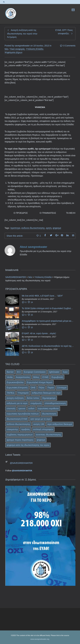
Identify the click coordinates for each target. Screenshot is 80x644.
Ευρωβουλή (57, 377)
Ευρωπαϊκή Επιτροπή (17, 388)
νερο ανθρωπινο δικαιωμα (60, 424)
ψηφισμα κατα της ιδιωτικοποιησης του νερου (28, 445)
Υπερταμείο (23, 393)
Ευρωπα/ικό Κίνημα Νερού (40, 382)
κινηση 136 (39, 424)
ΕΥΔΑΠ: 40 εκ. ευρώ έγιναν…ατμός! (39, 333)
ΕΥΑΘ (45, 377)
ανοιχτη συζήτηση (15, 398)
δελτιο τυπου (33, 398)
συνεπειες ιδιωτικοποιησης (48, 435)
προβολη (25, 429)
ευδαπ (32, 408)
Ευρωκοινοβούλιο (15, 382)
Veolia (10, 377)
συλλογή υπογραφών (43, 429)
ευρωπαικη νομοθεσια (48, 408)
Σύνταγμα (62, 388)
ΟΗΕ (33, 388)
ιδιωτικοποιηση (49, 414)
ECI (19, 372)
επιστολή (11, 408)
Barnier (10, 372)
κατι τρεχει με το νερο (41, 419)
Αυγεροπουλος (23, 377)
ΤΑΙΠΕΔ (11, 393)
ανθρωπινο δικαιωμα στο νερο (46, 393)
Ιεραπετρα (15, 228)
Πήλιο (42, 388)
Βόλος (36, 377)
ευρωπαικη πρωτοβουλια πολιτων (23, 414)
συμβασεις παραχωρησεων (20, 435)
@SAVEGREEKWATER (21, 463)
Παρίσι (51, 388)
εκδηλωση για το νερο (17, 403)
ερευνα (22, 408)
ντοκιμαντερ (12, 429)
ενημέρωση (36, 403)
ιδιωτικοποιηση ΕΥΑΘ (17, 419)
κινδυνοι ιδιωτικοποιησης (33, 228)
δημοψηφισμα (49, 398)
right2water (54, 372)
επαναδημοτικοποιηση (55, 403)
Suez (65, 372)
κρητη (49, 228)
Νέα (6, 49)
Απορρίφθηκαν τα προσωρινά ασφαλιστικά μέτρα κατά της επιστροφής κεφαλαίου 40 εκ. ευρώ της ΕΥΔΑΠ (48, 321)
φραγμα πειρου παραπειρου (20, 440)
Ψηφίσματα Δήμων (13, 52)
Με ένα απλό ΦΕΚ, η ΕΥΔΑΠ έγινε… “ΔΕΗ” (42, 296)
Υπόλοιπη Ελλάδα (35, 49)
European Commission (35, 372)
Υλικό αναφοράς (17, 49)
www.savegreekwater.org (40, 639)
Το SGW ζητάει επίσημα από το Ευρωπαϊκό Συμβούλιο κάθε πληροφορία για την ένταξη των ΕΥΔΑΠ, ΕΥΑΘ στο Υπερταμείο (48, 308)
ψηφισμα (57, 228)
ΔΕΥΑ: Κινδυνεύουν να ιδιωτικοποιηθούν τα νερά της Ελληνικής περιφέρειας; (48, 346)
